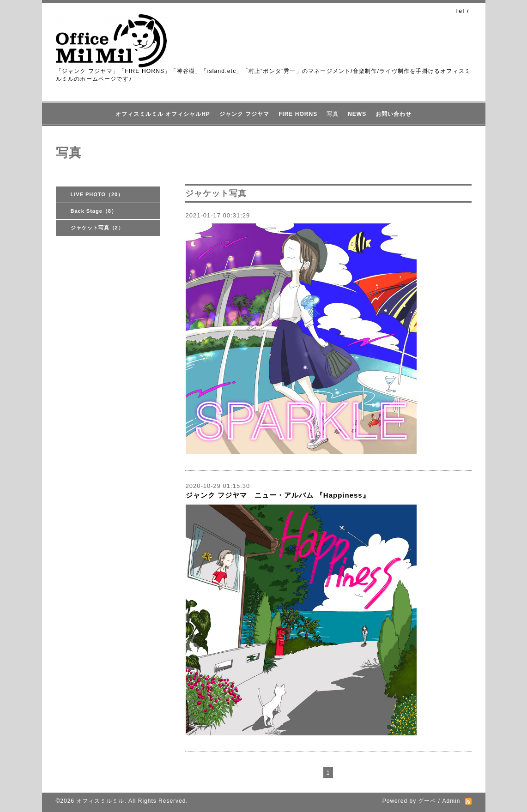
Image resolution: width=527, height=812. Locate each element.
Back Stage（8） (94, 211)
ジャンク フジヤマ (244, 114)
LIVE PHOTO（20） (97, 194)
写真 (333, 114)
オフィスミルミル (100, 801)
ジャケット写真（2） (97, 228)
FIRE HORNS (298, 114)
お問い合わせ (394, 114)
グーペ (427, 801)
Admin (451, 801)
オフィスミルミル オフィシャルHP (163, 114)
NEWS (357, 114)
